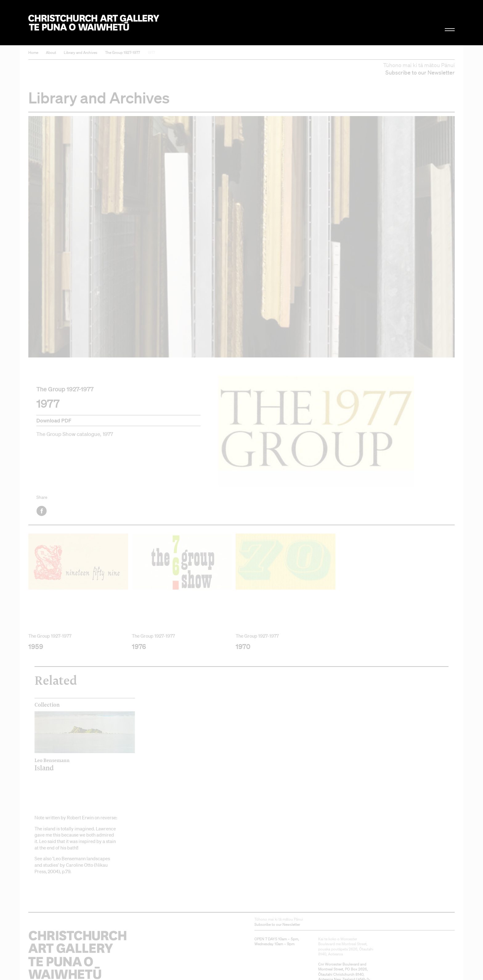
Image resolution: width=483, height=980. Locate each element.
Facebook (42, 511)
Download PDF (54, 420)
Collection (47, 705)
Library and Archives (81, 52)
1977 (151, 52)
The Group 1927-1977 (122, 52)
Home (33, 52)
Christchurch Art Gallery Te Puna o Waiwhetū (94, 23)
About (51, 52)
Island (72, 764)
